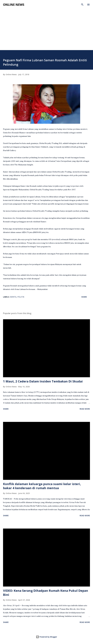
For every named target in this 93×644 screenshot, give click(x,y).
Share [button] (84, 297)
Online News (14, 5)
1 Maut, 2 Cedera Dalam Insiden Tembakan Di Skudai (43, 381)
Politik (21, 297)
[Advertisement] (46, 31)
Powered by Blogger (46, 637)
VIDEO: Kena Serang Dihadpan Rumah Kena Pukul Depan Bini (46, 593)
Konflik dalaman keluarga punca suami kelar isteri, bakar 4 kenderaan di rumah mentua (42, 486)
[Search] (82, 5)
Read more (85, 409)
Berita (13, 297)
